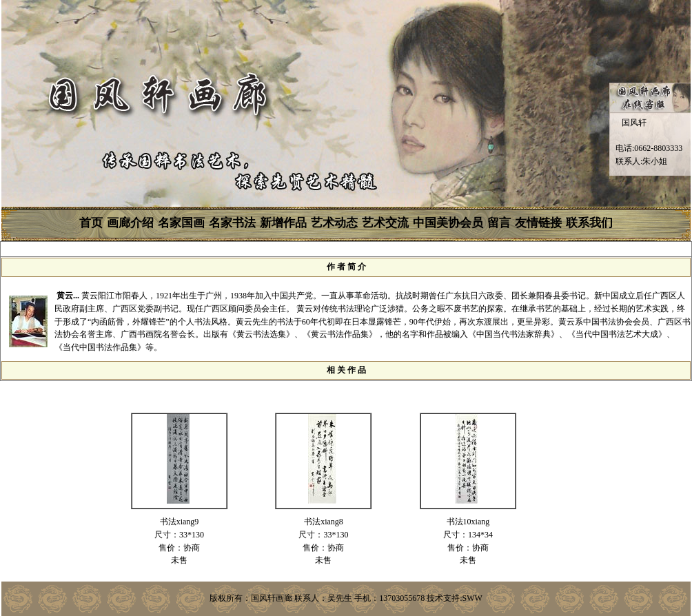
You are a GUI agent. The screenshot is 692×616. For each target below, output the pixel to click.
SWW (472, 598)
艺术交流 (385, 223)
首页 (91, 223)
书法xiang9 (180, 522)
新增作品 (283, 223)
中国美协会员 (448, 223)
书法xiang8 (324, 522)
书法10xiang (468, 522)
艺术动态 (334, 223)
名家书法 (232, 223)
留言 (499, 223)
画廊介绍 (130, 223)
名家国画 (181, 223)
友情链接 (538, 223)
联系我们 (589, 223)
